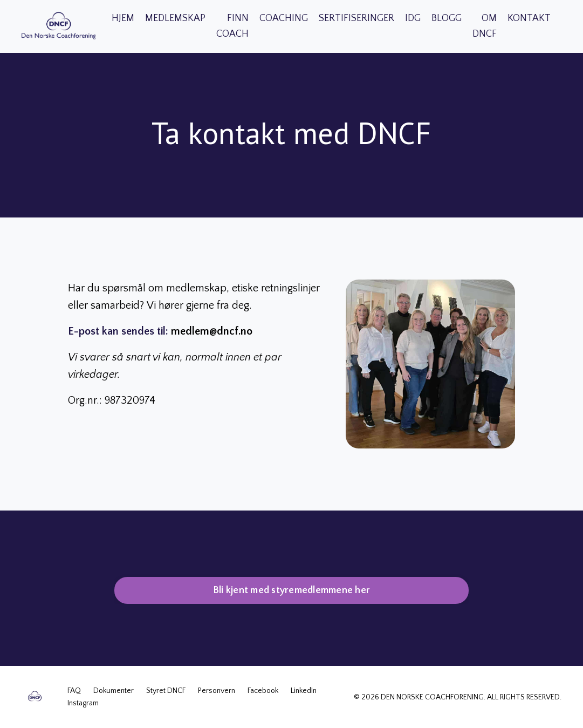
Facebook (263, 691)
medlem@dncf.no (212, 331)
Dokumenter (114, 691)
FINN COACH (232, 26)
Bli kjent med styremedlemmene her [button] (291, 590)
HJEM (123, 18)
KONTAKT (529, 18)
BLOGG (447, 18)
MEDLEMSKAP (175, 18)
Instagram (83, 703)
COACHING (284, 18)
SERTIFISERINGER (356, 18)
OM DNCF (485, 26)
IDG (413, 18)
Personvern (217, 691)
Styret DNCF (166, 691)
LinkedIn (304, 691)
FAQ (75, 691)
